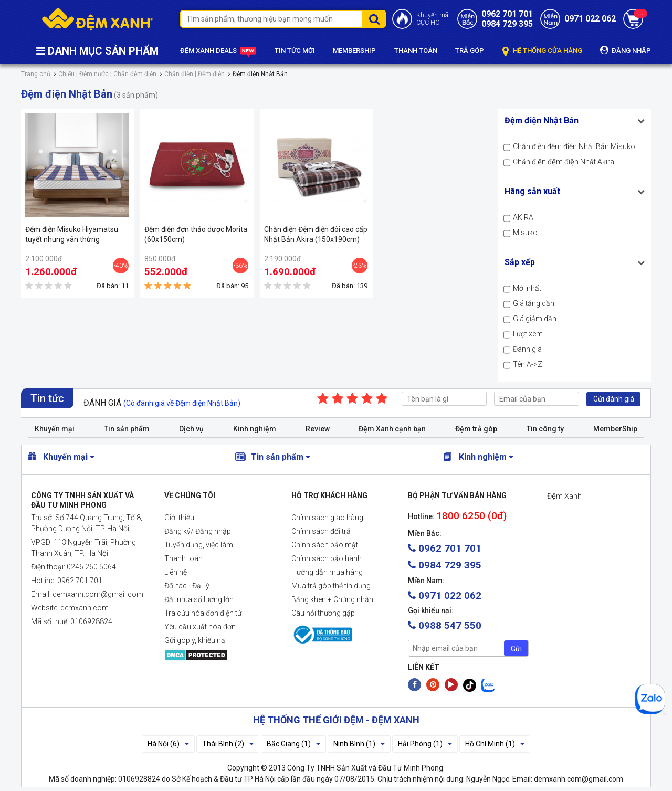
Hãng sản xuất (532, 191)
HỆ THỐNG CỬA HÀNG (542, 51)
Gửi (516, 649)
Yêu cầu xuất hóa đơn (200, 627)
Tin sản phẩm (127, 429)
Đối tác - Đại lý (187, 586)
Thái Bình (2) (228, 744)
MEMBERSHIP (354, 51)
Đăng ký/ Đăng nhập (198, 531)
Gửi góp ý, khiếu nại (196, 640)
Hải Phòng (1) (425, 744)
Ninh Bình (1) (359, 744)
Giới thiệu (179, 518)
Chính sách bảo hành (327, 558)
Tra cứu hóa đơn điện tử (203, 613)
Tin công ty (545, 429)
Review (318, 429)
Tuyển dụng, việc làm (199, 545)
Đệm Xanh (564, 496)
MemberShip (615, 429)
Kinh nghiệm (255, 429)
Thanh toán (183, 558)
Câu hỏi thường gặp (323, 613)
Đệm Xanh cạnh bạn (392, 429)
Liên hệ (176, 572)
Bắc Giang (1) (293, 744)
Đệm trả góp (476, 429)
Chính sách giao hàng (327, 518)
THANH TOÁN (416, 51)
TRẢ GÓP (470, 51)
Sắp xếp (520, 262)
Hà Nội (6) (168, 744)
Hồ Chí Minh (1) (495, 744)
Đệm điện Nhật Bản (542, 120)
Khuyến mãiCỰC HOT (433, 19)
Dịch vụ (191, 429)
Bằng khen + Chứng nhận (332, 599)
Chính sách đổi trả (321, 531)
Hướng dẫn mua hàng (327, 572)
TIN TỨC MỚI (295, 51)
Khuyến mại (55, 429)
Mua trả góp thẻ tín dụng (331, 586)
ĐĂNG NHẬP (626, 50)
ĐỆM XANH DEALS (218, 51)
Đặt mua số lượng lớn (199, 599)
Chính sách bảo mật (325, 545)
